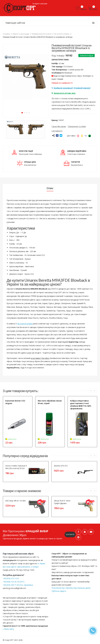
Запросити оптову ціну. (64, 93)
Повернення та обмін (77, 126)
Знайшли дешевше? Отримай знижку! (71, 88)
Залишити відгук (87, 55)
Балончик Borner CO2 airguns (15, 402)
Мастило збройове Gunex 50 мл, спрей (50, 402)
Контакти (70, 534)
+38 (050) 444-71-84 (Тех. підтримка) (18, 585)
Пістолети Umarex (25, 324)
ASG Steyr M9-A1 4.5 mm (15, 501)
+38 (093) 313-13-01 (11, 578)
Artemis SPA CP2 (61, 466)
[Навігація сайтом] (93, 23)
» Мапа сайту (8, 629)
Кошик (93, 8)
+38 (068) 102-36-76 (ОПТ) (14, 582)
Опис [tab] (50, 188)
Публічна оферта (59, 591)
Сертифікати (57, 131)
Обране (81, 8)
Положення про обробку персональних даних (71, 588)
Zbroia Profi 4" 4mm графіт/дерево (62, 502)
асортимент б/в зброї (40, 358)
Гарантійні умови (59, 126)
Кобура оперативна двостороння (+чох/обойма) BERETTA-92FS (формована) (81, 405)
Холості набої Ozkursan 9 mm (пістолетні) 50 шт (16, 467)
